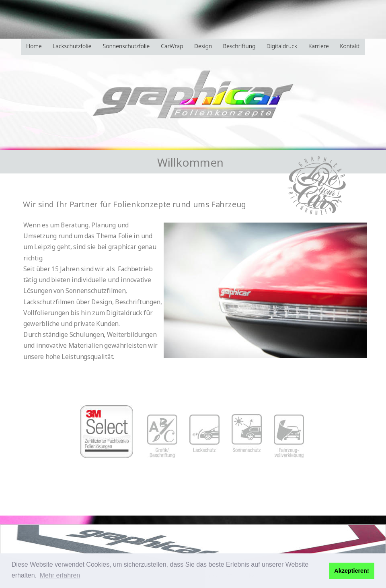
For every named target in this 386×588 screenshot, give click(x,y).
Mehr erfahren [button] (60, 575)
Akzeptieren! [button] (351, 571)
